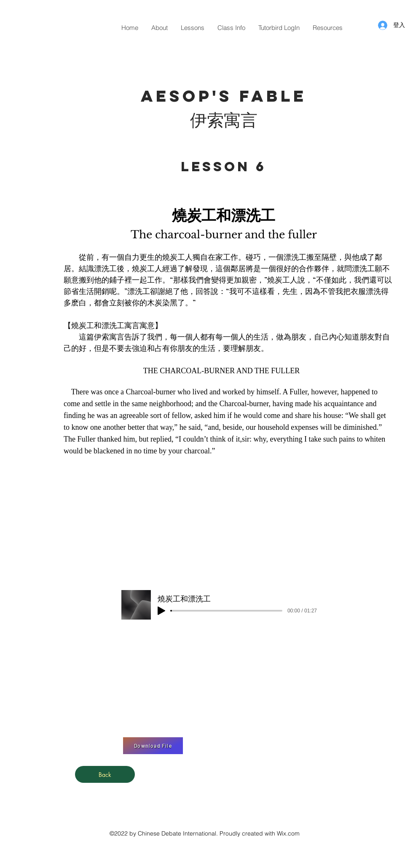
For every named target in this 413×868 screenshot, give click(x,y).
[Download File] (153, 746)
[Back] (105, 774)
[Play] (161, 611)
